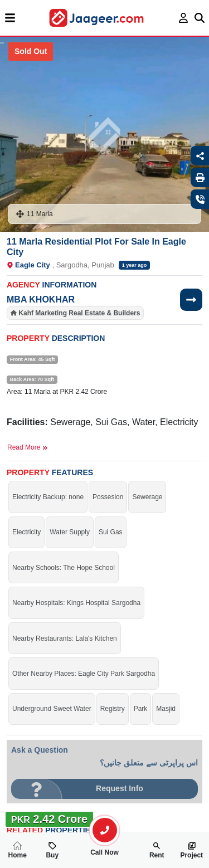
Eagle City (33, 265)
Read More (28, 447)
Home (18, 850)
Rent (157, 850)
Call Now (105, 848)
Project (191, 850)
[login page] (184, 18)
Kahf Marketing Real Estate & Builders (79, 313)
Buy (52, 850)
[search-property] (105, 830)
